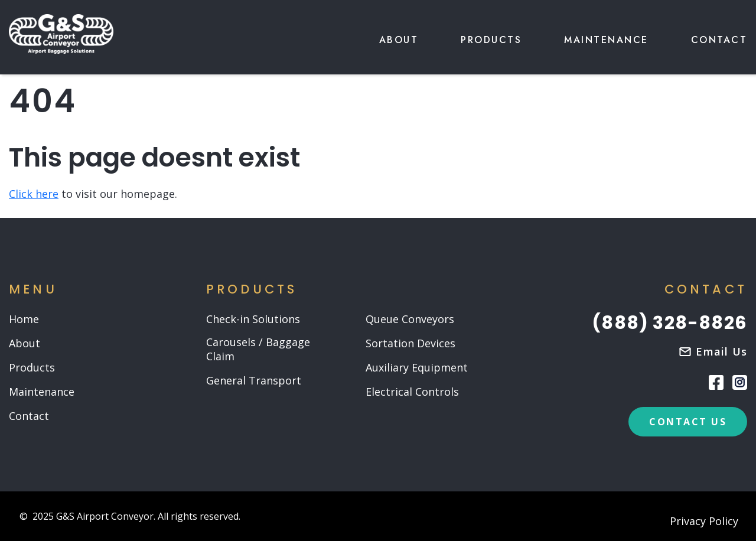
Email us (721, 351)
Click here (34, 194)
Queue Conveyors (410, 319)
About (399, 40)
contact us (688, 422)
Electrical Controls (412, 392)
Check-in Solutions (253, 319)
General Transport (254, 381)
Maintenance (606, 40)
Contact (719, 40)
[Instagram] (740, 382)
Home (24, 319)
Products (491, 40)
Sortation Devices (410, 343)
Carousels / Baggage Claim (258, 349)
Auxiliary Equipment (417, 368)
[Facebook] (716, 382)
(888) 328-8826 (669, 323)
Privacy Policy (704, 522)
